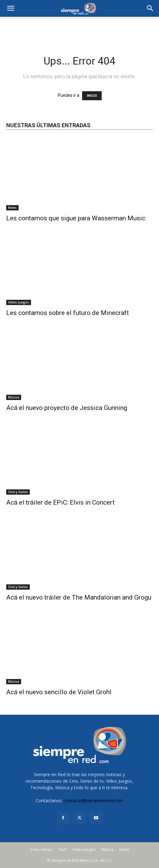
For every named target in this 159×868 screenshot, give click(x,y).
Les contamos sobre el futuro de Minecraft (68, 313)
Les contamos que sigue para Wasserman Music (76, 218)
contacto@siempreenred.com (93, 801)
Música (14, 397)
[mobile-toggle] (11, 8)
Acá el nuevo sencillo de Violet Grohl (59, 692)
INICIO (92, 96)
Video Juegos (19, 302)
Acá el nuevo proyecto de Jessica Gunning (67, 408)
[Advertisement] (80, 28)
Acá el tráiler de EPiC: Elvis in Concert (60, 502)
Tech (62, 850)
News (12, 208)
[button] (150, 8)
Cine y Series (18, 492)
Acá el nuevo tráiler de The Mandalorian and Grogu (79, 597)
